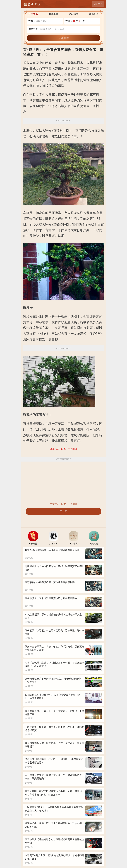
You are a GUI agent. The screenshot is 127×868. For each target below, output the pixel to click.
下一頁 (63, 511)
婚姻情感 (74, 14)
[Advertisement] (64, 482)
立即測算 (64, 38)
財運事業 (53, 14)
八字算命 (33, 14)
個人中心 (98, 4)
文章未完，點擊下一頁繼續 (64, 504)
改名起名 (94, 14)
